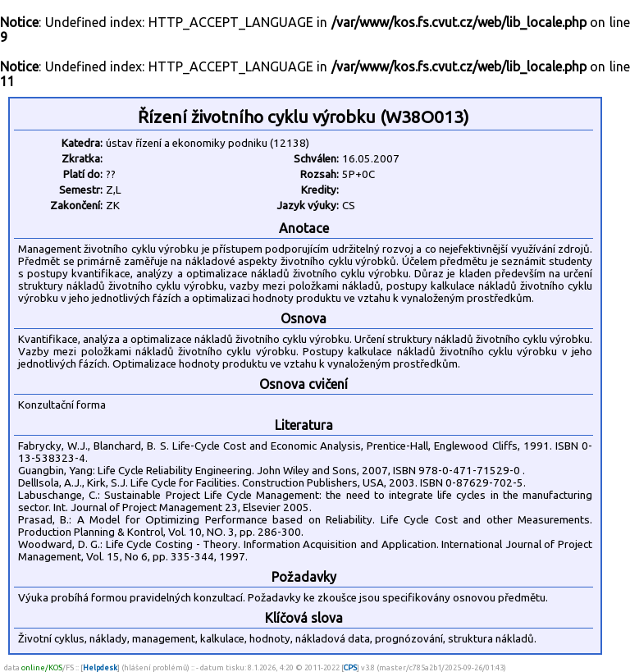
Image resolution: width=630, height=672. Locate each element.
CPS (350, 667)
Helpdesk (100, 667)
